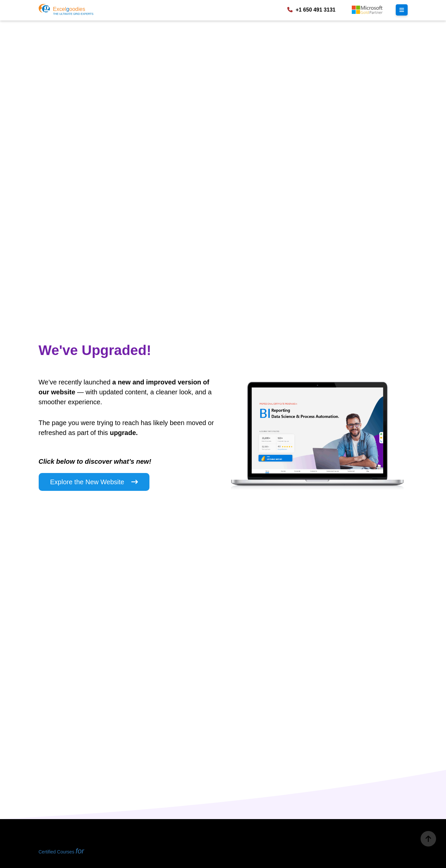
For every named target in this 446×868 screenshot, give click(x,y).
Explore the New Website (94, 482)
